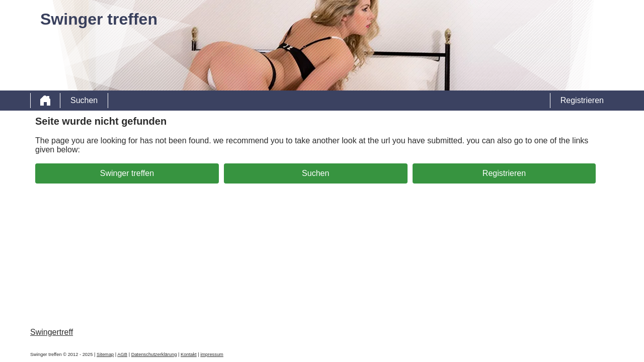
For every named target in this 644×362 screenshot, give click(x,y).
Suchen (84, 100)
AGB (122, 354)
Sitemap (105, 354)
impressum (212, 354)
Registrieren (582, 100)
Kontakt (189, 354)
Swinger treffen (127, 173)
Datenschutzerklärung (154, 354)
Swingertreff (52, 332)
